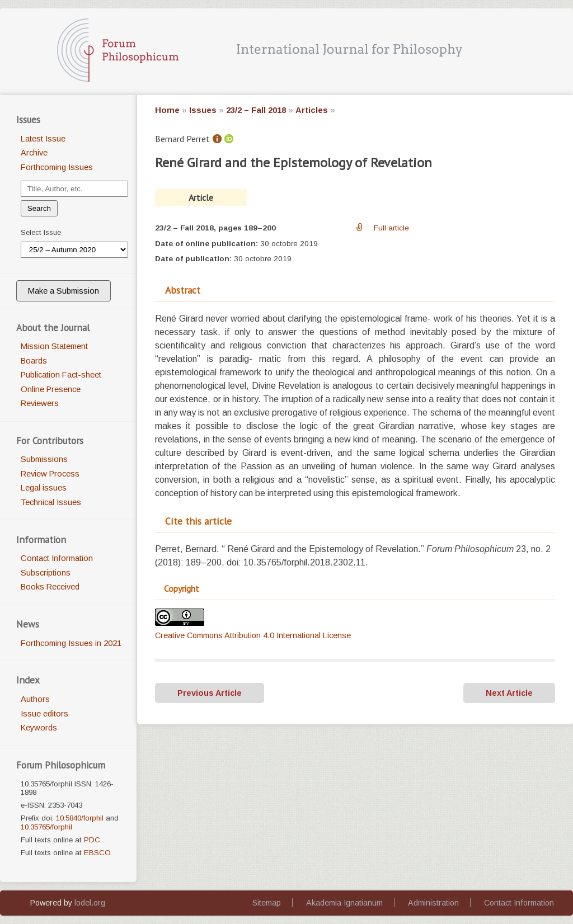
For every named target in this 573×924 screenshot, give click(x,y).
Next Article (509, 693)
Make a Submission (64, 291)
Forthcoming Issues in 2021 (71, 643)
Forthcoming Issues (57, 167)
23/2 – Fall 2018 (256, 110)
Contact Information (57, 558)
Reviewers (40, 403)
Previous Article (210, 693)
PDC (92, 840)
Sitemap (267, 903)
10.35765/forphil (46, 827)
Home (167, 110)
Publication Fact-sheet (61, 375)
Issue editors (44, 714)
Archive (34, 153)
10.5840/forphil (80, 818)
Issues (203, 110)
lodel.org (90, 903)
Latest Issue (43, 139)
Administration (433, 903)
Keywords (39, 728)
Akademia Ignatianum (344, 903)
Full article (391, 228)
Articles (312, 110)
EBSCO (97, 853)
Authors (35, 699)
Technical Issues (51, 502)
